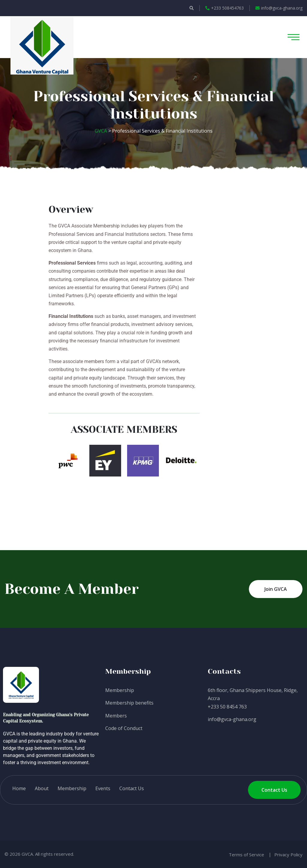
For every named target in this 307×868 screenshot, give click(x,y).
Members (116, 716)
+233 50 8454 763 (227, 707)
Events (103, 788)
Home (19, 788)
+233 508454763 (225, 8)
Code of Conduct (124, 728)
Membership (120, 690)
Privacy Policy (288, 855)
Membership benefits (129, 703)
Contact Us (132, 788)
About (42, 788)
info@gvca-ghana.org (279, 8)
